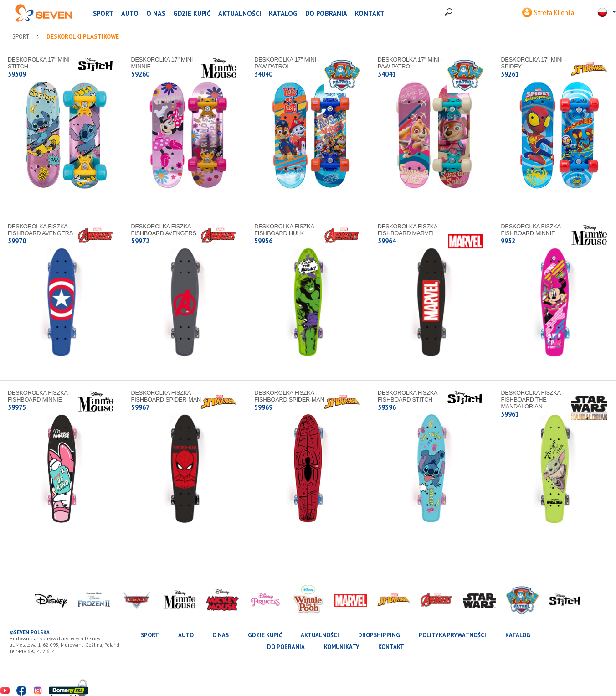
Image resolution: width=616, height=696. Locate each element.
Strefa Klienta (548, 13)
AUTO (130, 13)
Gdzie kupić (192, 13)
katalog (283, 13)
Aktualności (240, 13)
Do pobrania (326, 13)
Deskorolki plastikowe (83, 37)
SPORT (103, 13)
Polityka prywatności (452, 635)
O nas (156, 13)
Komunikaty (342, 647)
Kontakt (370, 13)
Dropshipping (379, 635)
